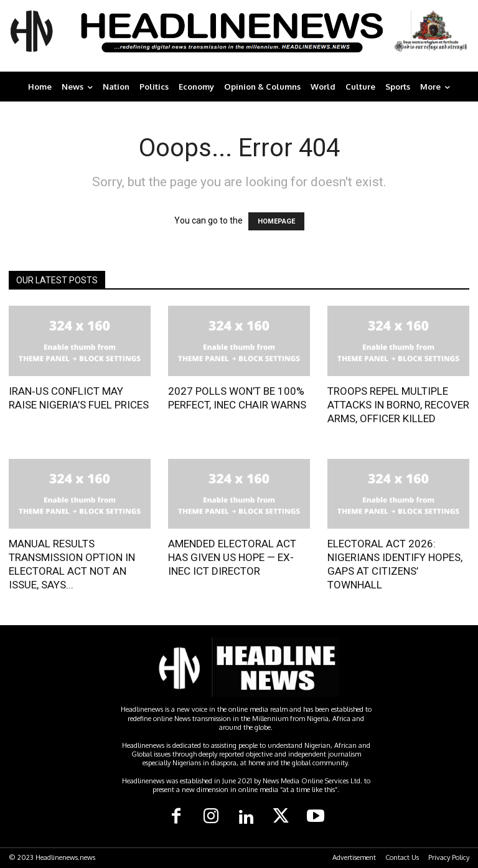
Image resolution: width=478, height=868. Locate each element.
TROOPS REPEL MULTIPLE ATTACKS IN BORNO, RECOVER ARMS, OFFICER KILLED (398, 405)
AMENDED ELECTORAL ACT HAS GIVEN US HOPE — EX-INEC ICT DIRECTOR (232, 557)
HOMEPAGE (276, 221)
